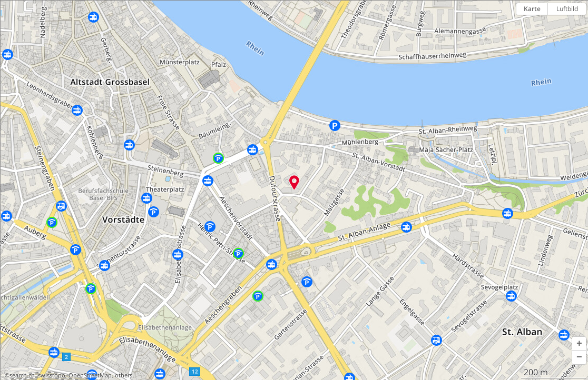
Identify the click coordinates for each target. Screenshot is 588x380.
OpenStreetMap (90, 375)
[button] (579, 344)
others (124, 375)
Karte (532, 9)
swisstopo (52, 375)
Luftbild (567, 9)
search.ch (22, 375)
